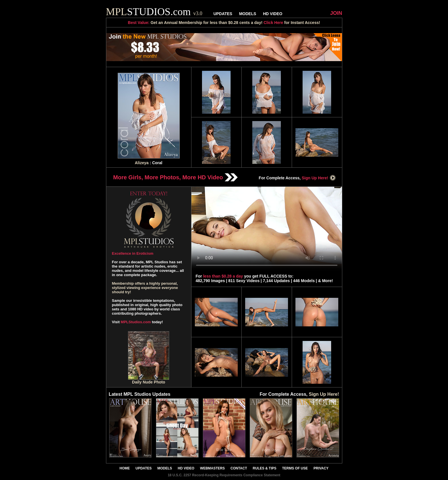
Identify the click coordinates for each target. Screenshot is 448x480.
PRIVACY (321, 468)
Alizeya (142, 163)
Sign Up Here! (319, 178)
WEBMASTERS (212, 468)
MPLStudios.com (136, 322)
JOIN (336, 13)
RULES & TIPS (265, 468)
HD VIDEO (273, 14)
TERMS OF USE (295, 468)
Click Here (273, 23)
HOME (125, 468)
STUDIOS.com (154, 12)
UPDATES (223, 14)
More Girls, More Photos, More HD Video (175, 177)
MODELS (248, 14)
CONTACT (239, 468)
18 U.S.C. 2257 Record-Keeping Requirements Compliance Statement (224, 475)
